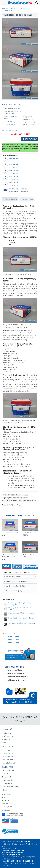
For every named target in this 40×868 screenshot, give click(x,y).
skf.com (4, 797)
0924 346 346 (13, 183)
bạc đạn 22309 (24, 498)
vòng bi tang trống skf (22, 495)
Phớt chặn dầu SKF (7, 783)
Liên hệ (4, 743)
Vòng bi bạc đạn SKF (8, 771)
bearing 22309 (17, 500)
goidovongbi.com (7, 807)
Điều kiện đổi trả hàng (8, 757)
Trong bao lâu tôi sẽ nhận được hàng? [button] (20, 591)
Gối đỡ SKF (5, 774)
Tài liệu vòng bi (6, 739)
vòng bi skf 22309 (7, 500)
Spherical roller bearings (29, 500)
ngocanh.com (6, 800)
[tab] (20, 577)
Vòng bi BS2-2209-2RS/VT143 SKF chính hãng (8, 557)
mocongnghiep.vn (7, 804)
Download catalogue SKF (9, 763)
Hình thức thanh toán (8, 750)
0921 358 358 (13, 165)
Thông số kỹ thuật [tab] (27, 199)
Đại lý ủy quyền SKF (7, 736)
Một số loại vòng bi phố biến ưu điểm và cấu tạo (22, 613)
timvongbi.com (6, 794)
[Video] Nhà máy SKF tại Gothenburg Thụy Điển (21, 618)
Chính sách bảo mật (8, 753)
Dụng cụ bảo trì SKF (7, 780)
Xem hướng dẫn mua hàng (10, 130)
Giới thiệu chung (6, 733)
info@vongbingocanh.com (18, 189)
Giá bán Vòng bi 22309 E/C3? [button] (20, 576)
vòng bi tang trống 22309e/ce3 (11, 498)
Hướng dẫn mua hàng (8, 760)
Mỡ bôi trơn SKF (6, 777)
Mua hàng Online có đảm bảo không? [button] (20, 586)
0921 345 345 (13, 177)
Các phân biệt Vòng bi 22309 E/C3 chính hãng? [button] (20, 581)
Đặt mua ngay (30, 139)
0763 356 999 (13, 159)
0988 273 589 (13, 171)
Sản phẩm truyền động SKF (10, 787)
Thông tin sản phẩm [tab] (10, 199)
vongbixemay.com (7, 810)
